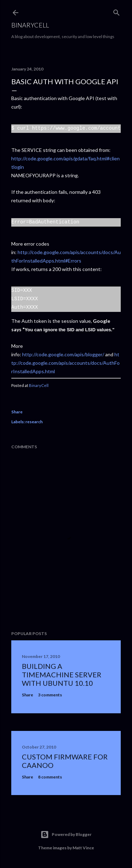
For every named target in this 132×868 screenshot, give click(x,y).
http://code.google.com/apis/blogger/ (63, 354)
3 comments (50, 695)
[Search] (117, 11)
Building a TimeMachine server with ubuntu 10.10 (62, 675)
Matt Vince (83, 848)
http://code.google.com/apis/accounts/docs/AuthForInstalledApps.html (65, 363)
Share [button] (17, 412)
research (34, 422)
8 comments (50, 777)
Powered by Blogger (66, 835)
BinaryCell (30, 25)
